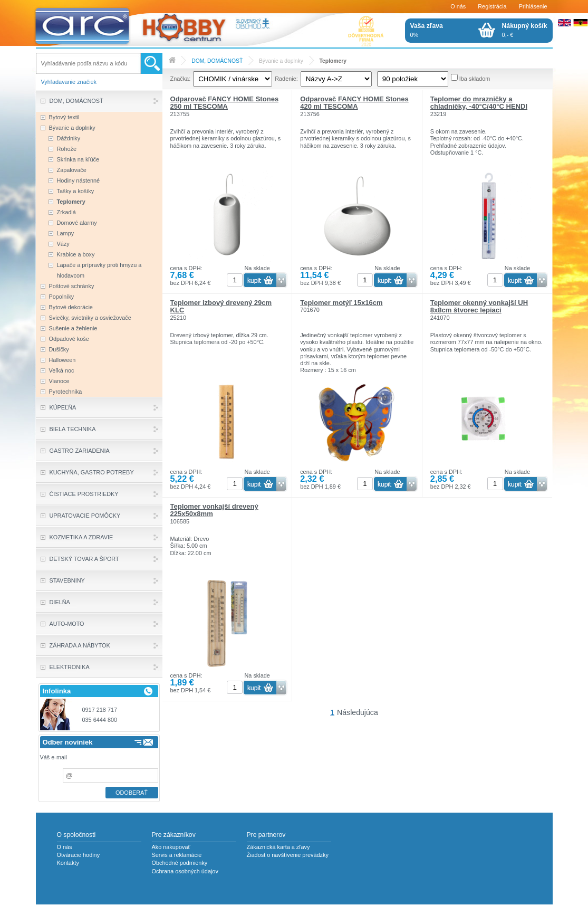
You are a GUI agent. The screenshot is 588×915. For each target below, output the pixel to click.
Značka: (181, 79)
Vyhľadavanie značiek (69, 82)
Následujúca (358, 712)
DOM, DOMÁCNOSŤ (217, 61)
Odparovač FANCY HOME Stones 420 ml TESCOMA (354, 103)
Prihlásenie (533, 6)
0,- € (525, 30)
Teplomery (333, 61)
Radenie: (286, 79)
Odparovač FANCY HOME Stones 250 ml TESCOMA (225, 103)
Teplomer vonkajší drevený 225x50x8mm (214, 510)
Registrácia (492, 6)
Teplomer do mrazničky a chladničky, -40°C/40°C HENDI (479, 103)
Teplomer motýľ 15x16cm (341, 303)
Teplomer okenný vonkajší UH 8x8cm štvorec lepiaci (479, 306)
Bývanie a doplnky (281, 61)
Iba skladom (475, 79)
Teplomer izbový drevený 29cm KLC (221, 306)
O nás (458, 6)
